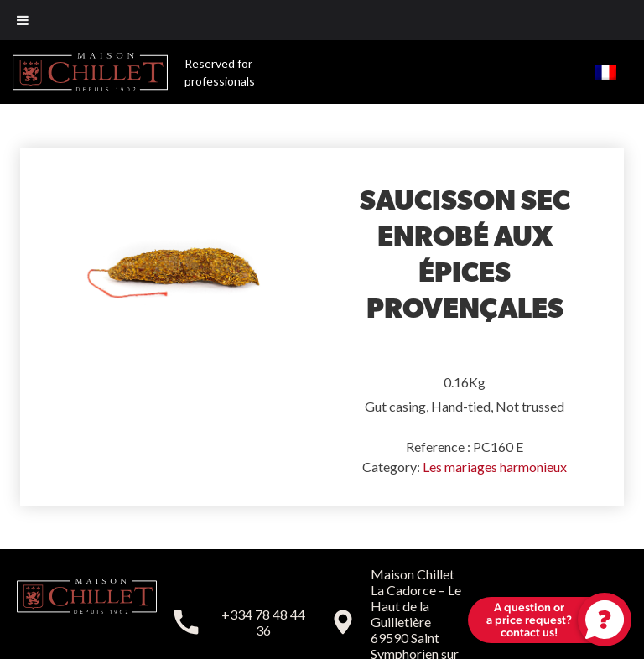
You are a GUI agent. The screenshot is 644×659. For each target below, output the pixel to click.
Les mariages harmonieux (495, 467)
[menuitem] (605, 72)
